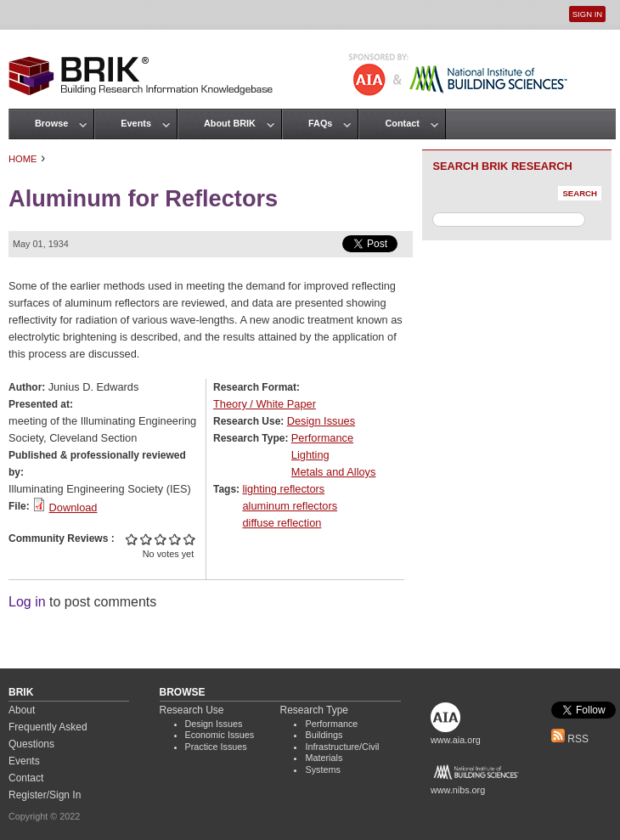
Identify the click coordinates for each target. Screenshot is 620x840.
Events (136, 123)
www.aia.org (456, 740)
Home (23, 159)
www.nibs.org (458, 790)
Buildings (324, 735)
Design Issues (321, 421)
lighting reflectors (283, 489)
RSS (570, 739)
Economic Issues (220, 735)
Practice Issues (216, 747)
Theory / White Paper (265, 404)
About (22, 710)
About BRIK (230, 123)
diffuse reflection (282, 523)
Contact (402, 123)
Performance (322, 438)
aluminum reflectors (290, 506)
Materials (324, 758)
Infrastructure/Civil (342, 747)
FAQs (320, 123)
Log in (27, 602)
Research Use (192, 710)
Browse (51, 123)
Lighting (310, 455)
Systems (322, 770)
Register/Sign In (45, 795)
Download (73, 507)
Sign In (587, 14)
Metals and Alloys (334, 472)
